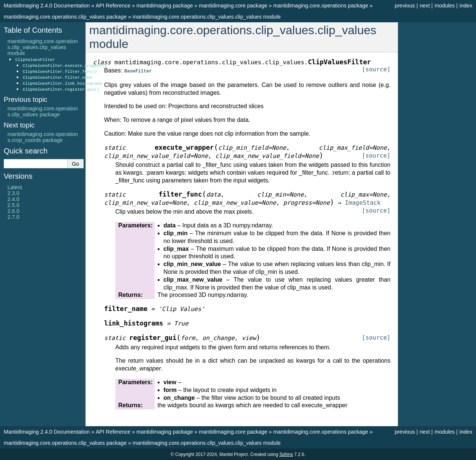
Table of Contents (33, 30)
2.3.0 (13, 193)
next (424, 6)
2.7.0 (13, 217)
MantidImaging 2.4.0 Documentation (47, 6)
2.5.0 (13, 205)
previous (405, 6)
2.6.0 (13, 211)
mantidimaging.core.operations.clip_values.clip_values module (206, 17)
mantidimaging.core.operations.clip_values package (65, 17)
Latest (15, 187)
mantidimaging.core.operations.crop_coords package (43, 137)
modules (444, 6)
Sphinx (286, 454)
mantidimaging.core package (233, 6)
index (466, 6)
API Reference (113, 6)
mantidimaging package (165, 6)
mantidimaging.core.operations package (321, 6)
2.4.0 (13, 199)
